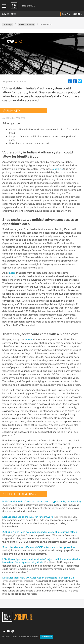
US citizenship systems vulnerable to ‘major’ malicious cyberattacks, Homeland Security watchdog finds (41, 561)
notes (12, 273)
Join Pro (66, 14)
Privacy (6, 637)
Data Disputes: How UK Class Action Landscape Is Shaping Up (38, 578)
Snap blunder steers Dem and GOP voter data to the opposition (39, 547)
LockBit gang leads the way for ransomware (28, 517)
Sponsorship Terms (29, 637)
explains (58, 169)
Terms (14, 637)
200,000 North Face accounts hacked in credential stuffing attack (40, 532)
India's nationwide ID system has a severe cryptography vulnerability (42, 502)
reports (29, 339)
